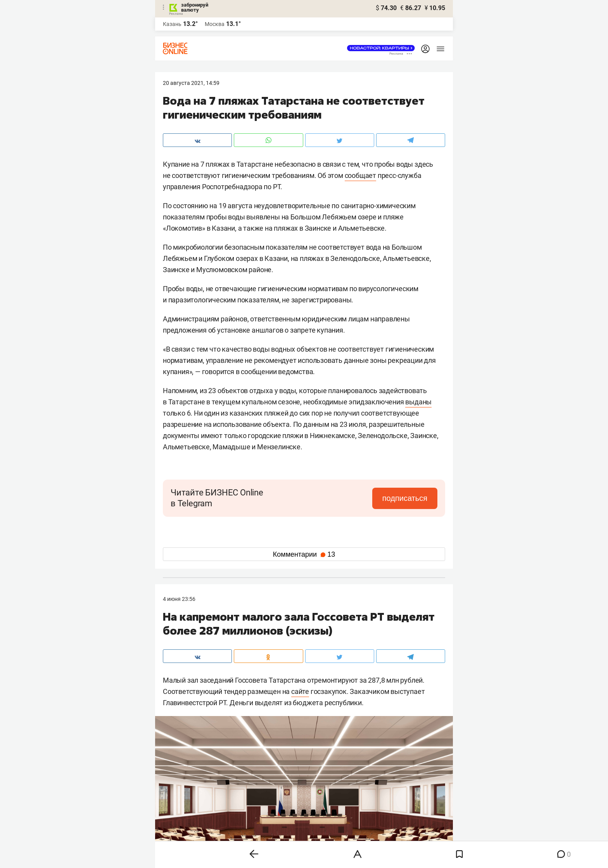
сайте (300, 691)
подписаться (405, 498)
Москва (215, 24)
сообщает (360, 175)
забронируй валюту (195, 7)
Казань (172, 24)
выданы (418, 402)
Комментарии (304, 554)
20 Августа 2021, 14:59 (191, 83)
